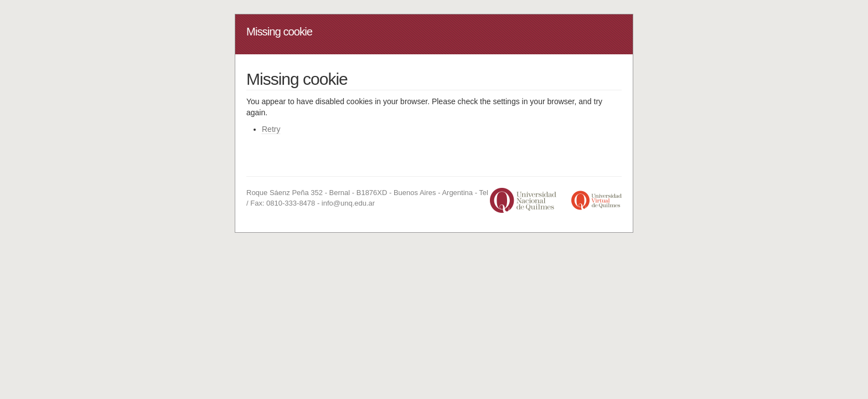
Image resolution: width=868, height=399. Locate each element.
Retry (271, 129)
